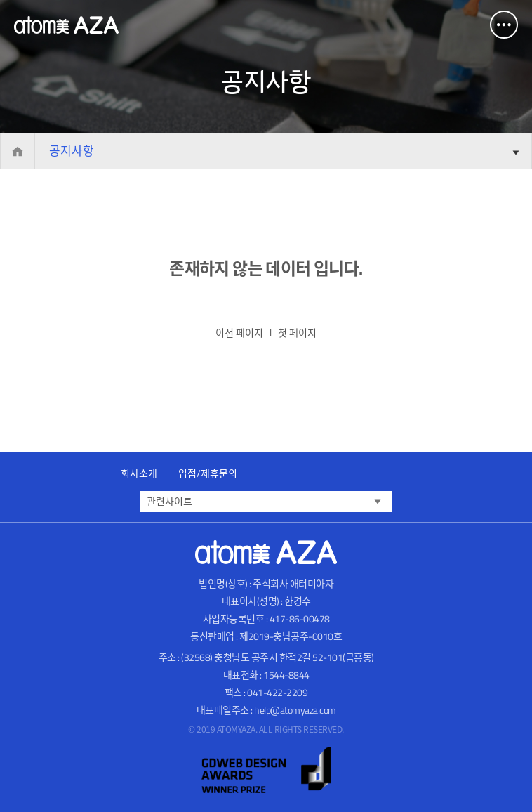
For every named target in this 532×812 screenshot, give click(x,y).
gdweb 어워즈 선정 (266, 771)
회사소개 (139, 473)
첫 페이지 (297, 333)
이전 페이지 (239, 333)
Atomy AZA (67, 25)
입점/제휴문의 (208, 473)
